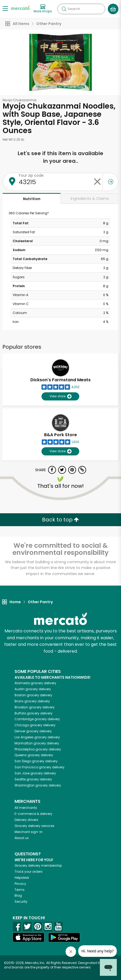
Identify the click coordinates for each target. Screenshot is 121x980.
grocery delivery (35, 683)
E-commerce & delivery (33, 814)
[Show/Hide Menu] (5, 8)
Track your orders (29, 872)
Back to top (60, 520)
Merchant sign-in (29, 832)
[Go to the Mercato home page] (20, 7)
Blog (18, 895)
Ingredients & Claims (90, 199)
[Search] (81, 9)
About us (22, 838)
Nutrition (32, 199)
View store (60, 396)
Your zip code (31, 175)
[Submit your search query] (64, 9)
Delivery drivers (26, 820)
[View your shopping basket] (113, 9)
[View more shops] (43, 9)
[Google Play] (64, 937)
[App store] (29, 937)
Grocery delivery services (34, 826)
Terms (20, 890)
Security (21, 902)
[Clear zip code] (97, 182)
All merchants (26, 808)
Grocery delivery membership (38, 865)
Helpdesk (22, 878)
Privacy (20, 884)
